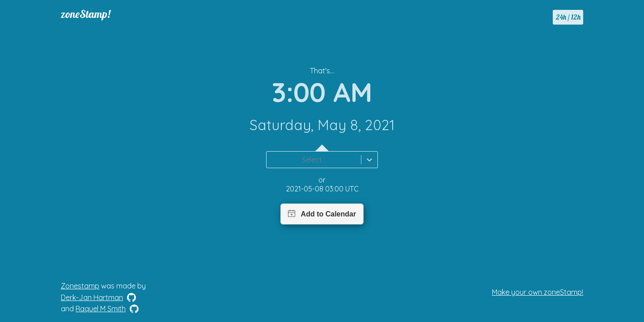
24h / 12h (568, 17)
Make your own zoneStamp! (538, 292)
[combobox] (272, 160)
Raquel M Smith (101, 309)
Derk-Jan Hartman (92, 297)
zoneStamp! (86, 14)
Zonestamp (80, 286)
